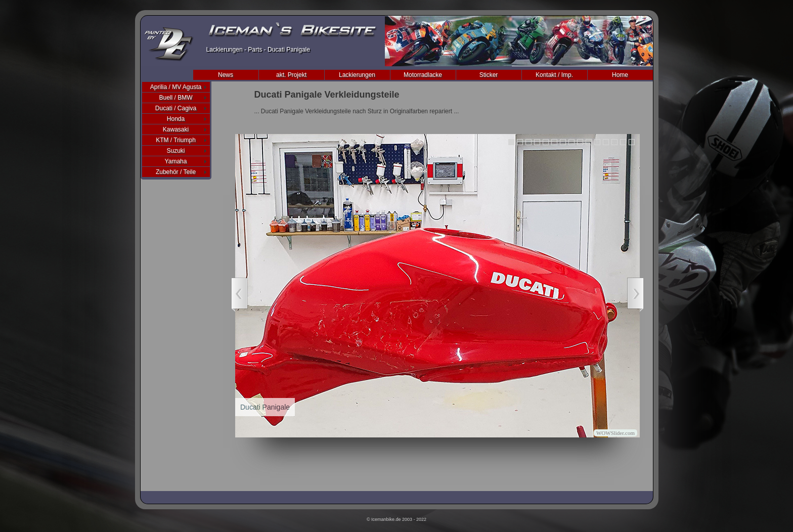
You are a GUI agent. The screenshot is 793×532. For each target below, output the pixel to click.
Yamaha (176, 161)
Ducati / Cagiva (176, 108)
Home (620, 75)
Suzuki (175, 151)
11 (597, 142)
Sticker (489, 75)
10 (589, 142)
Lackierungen (357, 75)
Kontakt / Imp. (554, 75)
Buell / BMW (175, 98)
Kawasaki (176, 129)
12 (606, 142)
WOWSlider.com (615, 433)
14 (623, 142)
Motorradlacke (423, 75)
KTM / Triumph (176, 140)
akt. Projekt (291, 75)
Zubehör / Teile (176, 172)
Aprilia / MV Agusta (176, 87)
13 (614, 142)
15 (632, 142)
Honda (176, 119)
